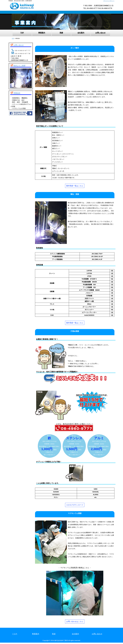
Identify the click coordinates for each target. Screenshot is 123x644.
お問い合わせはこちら (75, 622)
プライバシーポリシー (109, 1)
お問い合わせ (100, 33)
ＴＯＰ (15, 634)
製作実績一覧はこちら (75, 186)
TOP (22, 33)
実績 (61, 33)
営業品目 (17, 93)
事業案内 (42, 33)
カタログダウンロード (75, 505)
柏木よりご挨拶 (19, 66)
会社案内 (81, 33)
